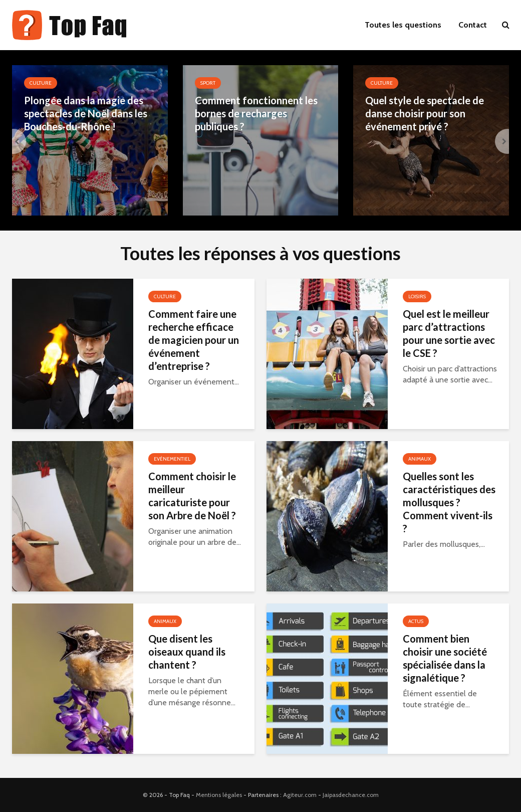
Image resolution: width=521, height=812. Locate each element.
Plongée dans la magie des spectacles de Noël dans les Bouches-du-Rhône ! (86, 113)
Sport (208, 83)
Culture (41, 83)
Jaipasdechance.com (351, 795)
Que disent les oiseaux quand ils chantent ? (187, 652)
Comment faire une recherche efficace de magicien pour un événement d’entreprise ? (194, 340)
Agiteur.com (300, 795)
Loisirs (417, 296)
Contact (473, 25)
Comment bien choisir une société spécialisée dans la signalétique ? (445, 658)
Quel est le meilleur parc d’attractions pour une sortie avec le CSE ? (449, 333)
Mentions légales (219, 795)
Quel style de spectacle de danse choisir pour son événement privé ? (425, 113)
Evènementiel (172, 459)
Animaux (420, 459)
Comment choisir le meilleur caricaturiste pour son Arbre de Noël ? (192, 496)
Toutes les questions (403, 25)
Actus (416, 621)
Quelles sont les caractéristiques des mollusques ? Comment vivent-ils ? (449, 502)
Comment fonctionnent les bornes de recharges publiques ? (256, 113)
